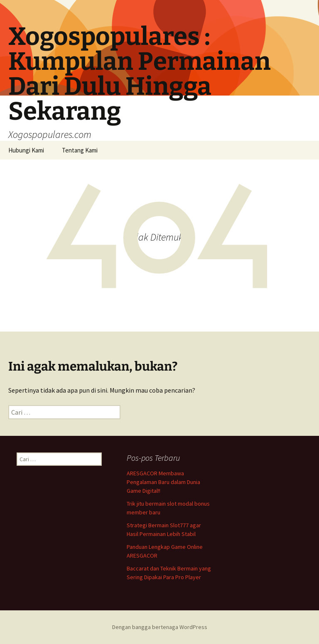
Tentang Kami (80, 150)
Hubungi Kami (26, 150)
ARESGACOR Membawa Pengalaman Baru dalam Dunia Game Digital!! (163, 482)
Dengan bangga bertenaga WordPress (160, 627)
